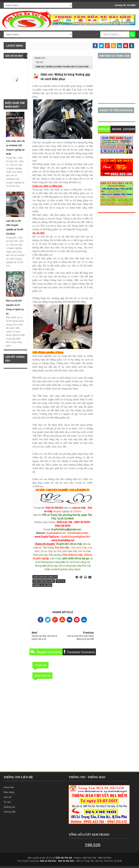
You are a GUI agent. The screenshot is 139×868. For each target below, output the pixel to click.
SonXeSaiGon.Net (78, 533)
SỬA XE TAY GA (64, 858)
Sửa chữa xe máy (73, 555)
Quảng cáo (9, 807)
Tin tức (7, 802)
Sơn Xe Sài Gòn (66, 861)
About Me (9, 787)
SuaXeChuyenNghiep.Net (75, 537)
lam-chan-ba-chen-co (45, 577)
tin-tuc (39, 62)
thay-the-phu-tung (44, 581)
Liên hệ (7, 797)
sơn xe (82, 551)
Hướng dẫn (10, 812)
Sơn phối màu (79, 548)
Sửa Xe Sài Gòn (48, 861)
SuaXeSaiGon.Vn (56, 533)
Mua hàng (9, 792)
